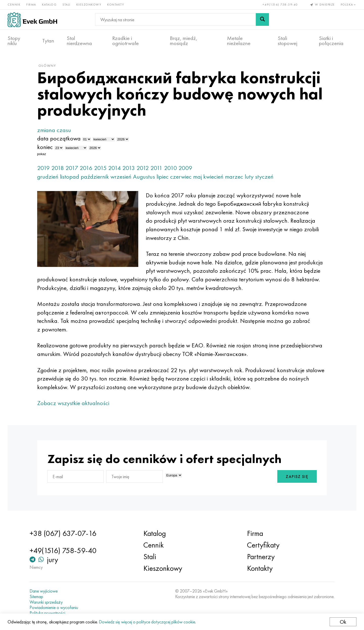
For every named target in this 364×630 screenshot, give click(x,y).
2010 (170, 168)
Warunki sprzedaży (46, 602)
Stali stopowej (288, 41)
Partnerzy (261, 557)
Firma (31, 5)
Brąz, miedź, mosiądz (184, 41)
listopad (70, 176)
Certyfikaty (263, 545)
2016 (86, 168)
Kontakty (116, 5)
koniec (45, 147)
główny (47, 66)
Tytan (48, 41)
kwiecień (213, 176)
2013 (129, 168)
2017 (72, 168)
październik (95, 176)
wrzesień (121, 176)
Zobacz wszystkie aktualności (73, 403)
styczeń (264, 176)
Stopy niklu (14, 41)
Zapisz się (297, 477)
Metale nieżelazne (239, 41)
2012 (143, 168)
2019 (43, 168)
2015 (100, 168)
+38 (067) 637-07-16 (63, 533)
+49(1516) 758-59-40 (280, 5)
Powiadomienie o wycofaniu (54, 607)
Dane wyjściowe (44, 591)
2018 (58, 168)
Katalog (49, 5)
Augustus (144, 176)
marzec (234, 176)
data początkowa (59, 138)
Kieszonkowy (89, 5)
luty (249, 176)
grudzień (48, 176)
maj (197, 176)
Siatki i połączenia (331, 41)
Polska (349, 5)
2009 (185, 168)
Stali (66, 5)
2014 (115, 168)
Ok (343, 622)
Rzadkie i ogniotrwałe (126, 41)
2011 (156, 168)
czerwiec (181, 176)
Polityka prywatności (47, 613)
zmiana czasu (54, 130)
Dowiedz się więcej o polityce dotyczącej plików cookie (147, 622)
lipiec (163, 176)
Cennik (14, 5)
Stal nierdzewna (79, 41)
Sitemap (36, 597)
